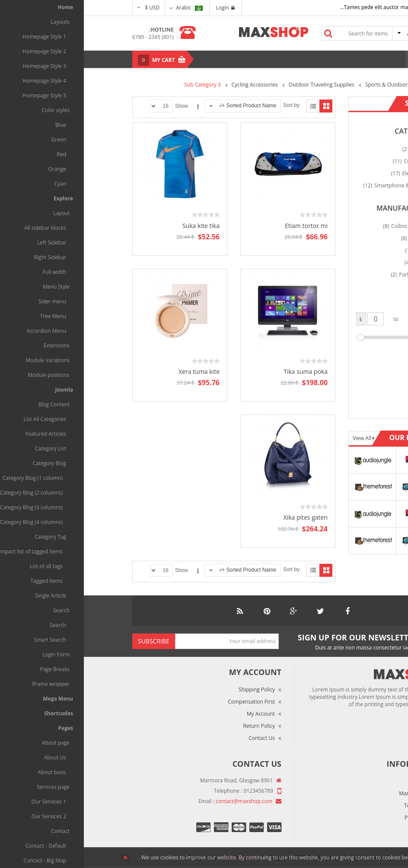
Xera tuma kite (115, 371)
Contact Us (178, 738)
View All (279, 438)
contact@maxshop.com (160, 801)
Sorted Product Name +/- (164, 106)
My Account (177, 714)
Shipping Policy (173, 690)
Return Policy (175, 726)
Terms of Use (337, 805)
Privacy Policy (337, 818)
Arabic (105, 8)
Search (244, 33)
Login (142, 8)
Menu (341, 59)
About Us (342, 781)
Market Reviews (334, 793)
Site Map (343, 830)
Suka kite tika (117, 226)
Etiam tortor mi (222, 226)
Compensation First (167, 702)
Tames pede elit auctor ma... (290, 7)
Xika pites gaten (222, 517)
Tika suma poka (222, 371)
